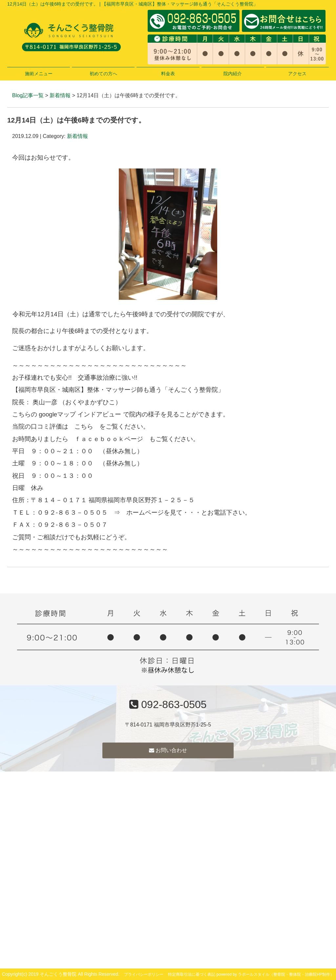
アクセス (297, 74)
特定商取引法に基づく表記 (192, 974)
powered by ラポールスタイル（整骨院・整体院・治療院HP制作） (275, 974)
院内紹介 (233, 74)
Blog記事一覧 (28, 95)
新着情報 (60, 95)
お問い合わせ (168, 750)
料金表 (168, 74)
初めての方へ (103, 74)
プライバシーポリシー (144, 974)
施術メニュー (39, 74)
